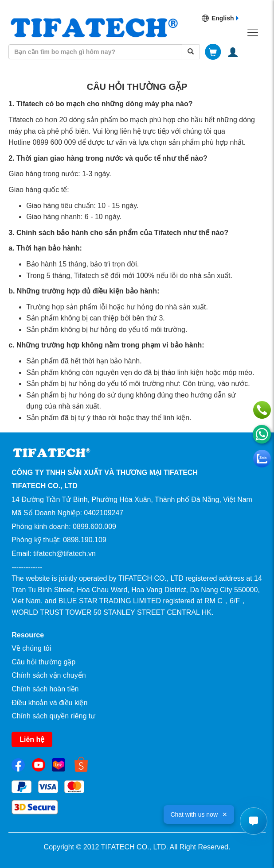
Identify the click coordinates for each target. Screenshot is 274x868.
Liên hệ (32, 739)
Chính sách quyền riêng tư (53, 716)
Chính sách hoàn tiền (45, 689)
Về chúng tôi (31, 648)
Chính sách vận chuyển (49, 675)
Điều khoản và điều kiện (49, 703)
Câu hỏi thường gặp (43, 662)
